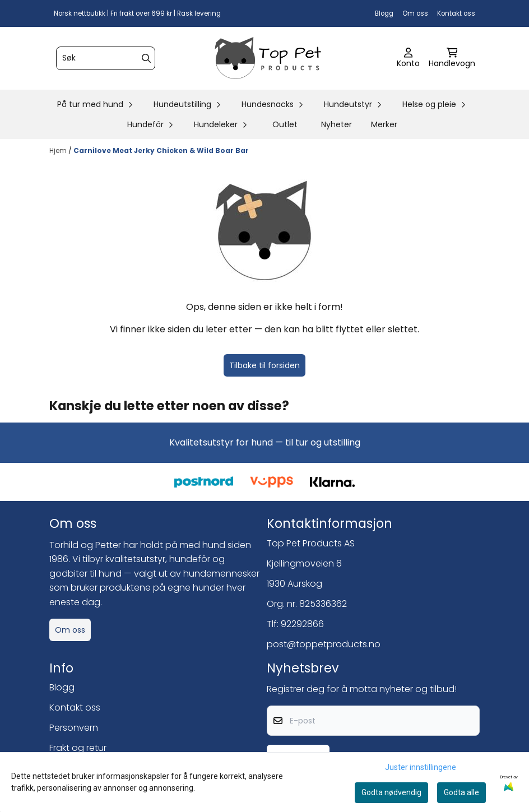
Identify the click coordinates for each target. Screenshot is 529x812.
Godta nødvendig (391, 792)
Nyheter (337, 124)
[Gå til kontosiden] (408, 58)
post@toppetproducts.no (324, 644)
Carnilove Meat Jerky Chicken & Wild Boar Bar (161, 150)
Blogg (384, 13)
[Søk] (106, 58)
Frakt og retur (78, 748)
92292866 (302, 624)
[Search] (146, 58)
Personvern (74, 728)
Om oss (415, 13)
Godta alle (461, 792)
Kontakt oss (456, 13)
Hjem (59, 150)
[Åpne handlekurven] (452, 58)
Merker (384, 124)
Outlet (285, 124)
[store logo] (268, 58)
